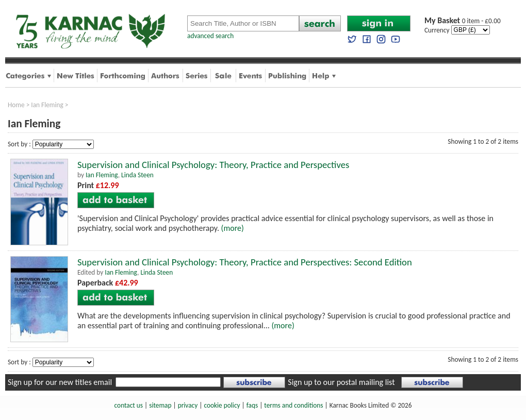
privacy (188, 405)
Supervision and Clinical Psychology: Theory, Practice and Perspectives (213, 165)
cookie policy (222, 405)
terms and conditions (293, 405)
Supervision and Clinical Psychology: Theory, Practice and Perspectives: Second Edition (245, 262)
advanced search (210, 36)
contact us (129, 405)
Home (16, 105)
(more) (233, 228)
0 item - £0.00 (463, 21)
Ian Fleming (47, 105)
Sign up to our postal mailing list (341, 382)
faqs (252, 405)
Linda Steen (137, 175)
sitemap (160, 405)
